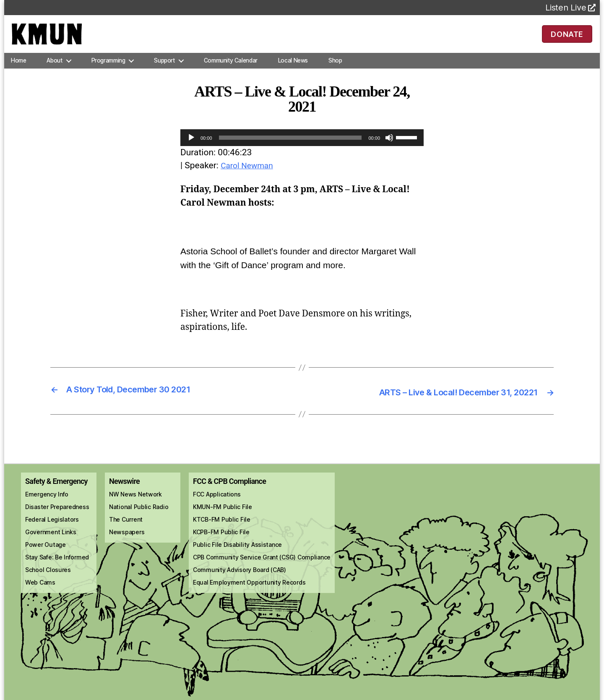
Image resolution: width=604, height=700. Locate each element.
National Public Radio (139, 515)
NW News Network (135, 502)
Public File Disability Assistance (237, 552)
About (54, 69)
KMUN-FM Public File (223, 515)
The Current (126, 527)
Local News (293, 69)
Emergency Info (47, 502)
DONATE (567, 38)
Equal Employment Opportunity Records (249, 590)
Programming (108, 69)
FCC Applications (217, 502)
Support (164, 69)
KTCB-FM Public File (222, 527)
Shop (335, 69)
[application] (302, 146)
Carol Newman (250, 174)
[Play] (191, 146)
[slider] (290, 146)
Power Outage (46, 552)
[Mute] (389, 146)
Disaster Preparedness (57, 515)
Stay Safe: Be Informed (57, 565)
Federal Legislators (52, 527)
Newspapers (127, 540)
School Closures (48, 578)
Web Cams (40, 590)
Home (18, 69)
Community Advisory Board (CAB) (240, 578)
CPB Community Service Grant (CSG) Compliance (262, 565)
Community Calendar (231, 69)
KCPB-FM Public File (221, 540)
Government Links (51, 540)
